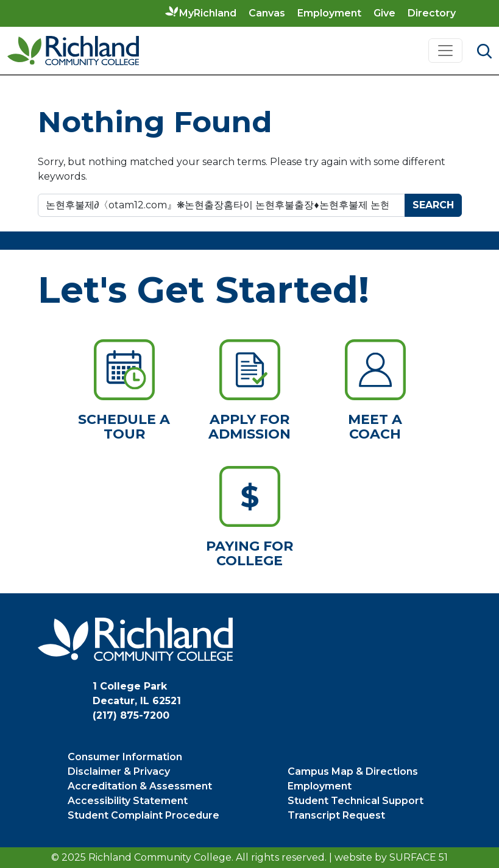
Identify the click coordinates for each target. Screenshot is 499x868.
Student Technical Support (356, 801)
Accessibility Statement (128, 801)
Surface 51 (419, 857)
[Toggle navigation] (445, 51)
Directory (432, 13)
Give (384, 13)
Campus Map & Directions (353, 771)
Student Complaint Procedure (143, 815)
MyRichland (208, 13)
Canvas (267, 13)
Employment (329, 13)
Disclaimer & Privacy (119, 771)
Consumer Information (125, 757)
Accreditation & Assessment (140, 786)
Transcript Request (336, 815)
